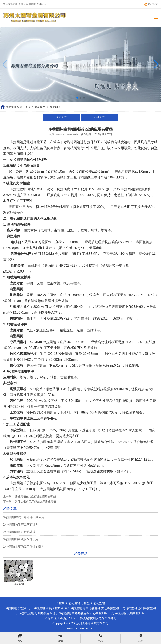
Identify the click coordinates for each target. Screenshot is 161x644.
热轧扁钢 (74, 603)
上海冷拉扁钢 (117, 613)
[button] (156, 64)
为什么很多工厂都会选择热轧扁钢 (35, 502)
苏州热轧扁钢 (92, 608)
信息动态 (40, 107)
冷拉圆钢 (11, 608)
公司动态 (62, 117)
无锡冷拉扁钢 (136, 613)
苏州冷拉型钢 (147, 608)
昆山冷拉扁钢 (36, 608)
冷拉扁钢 (62, 603)
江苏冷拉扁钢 (99, 613)
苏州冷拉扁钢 (73, 608)
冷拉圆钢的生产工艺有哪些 (21, 525)
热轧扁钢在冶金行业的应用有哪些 (35, 496)
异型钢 (22, 608)
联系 (141, 638)
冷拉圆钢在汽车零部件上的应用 (24, 517)
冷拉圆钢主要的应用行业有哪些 (24, 547)
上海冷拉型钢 (128, 608)
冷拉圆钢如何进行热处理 (19, 532)
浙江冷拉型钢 (62, 613)
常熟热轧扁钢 (81, 613)
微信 (60, 638)
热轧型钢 (99, 603)
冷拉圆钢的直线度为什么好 (21, 539)
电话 (101, 638)
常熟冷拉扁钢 (55, 608)
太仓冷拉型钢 (110, 608)
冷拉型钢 (87, 603)
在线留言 (151, 4)
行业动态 (99, 117)
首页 (28, 107)
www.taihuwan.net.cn (68, 134)
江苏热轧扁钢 (25, 613)
